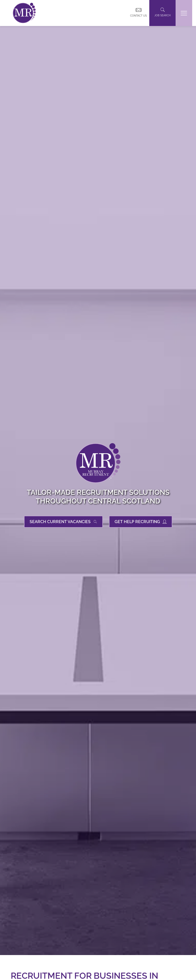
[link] (24, 13)
